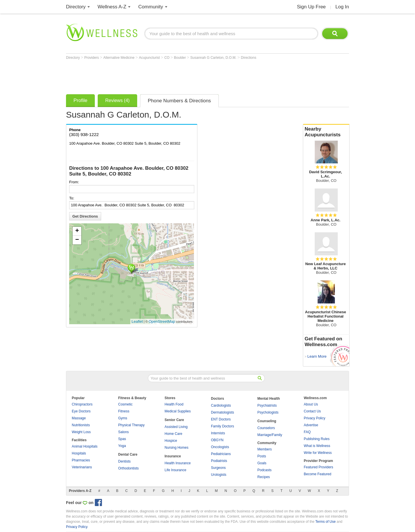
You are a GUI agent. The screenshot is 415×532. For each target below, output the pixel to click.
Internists (218, 433)
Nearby (326, 132)
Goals (262, 463)
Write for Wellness (318, 453)
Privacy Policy (315, 418)
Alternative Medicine (119, 58)
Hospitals (79, 453)
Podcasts (264, 470)
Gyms (123, 418)
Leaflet (137, 321)
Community (151, 7)
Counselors (266, 428)
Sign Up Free (311, 7)
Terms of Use (326, 522)
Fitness (124, 411)
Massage (79, 418)
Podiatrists (219, 461)
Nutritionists (81, 425)
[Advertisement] (171, 76)
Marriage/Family (270, 435)
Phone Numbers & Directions (179, 101)
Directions (249, 58)
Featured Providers (318, 467)
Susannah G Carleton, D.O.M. (214, 58)
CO (167, 58)
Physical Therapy (131, 425)
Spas (122, 439)
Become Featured (317, 474)
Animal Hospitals (85, 446)
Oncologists (220, 447)
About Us (311, 404)
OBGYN (217, 440)
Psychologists (268, 412)
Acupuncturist (150, 58)
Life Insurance (175, 470)
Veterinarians (82, 467)
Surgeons (218, 468)
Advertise (311, 425)
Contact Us (312, 411)
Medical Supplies (178, 411)
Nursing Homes (177, 448)
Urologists (219, 475)
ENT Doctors (221, 419)
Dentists (124, 461)
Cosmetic (125, 404)
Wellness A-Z (112, 7)
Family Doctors (222, 426)
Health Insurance (178, 463)
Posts (262, 456)
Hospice (171, 441)
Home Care (173, 434)
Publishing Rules (317, 439)
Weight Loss (81, 432)
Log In (342, 7)
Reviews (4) (117, 100)
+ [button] (77, 231)
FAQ (307, 432)
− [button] (77, 240)
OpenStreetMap (162, 321)
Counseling (267, 421)
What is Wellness (317, 446)
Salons (123, 432)
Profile (80, 100)
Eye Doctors (81, 411)
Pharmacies (81, 460)
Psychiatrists (267, 405)
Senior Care (174, 420)
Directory (76, 7)
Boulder (181, 58)
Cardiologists (221, 405)
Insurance (173, 456)
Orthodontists (128, 468)
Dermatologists (222, 412)
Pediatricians (221, 454)
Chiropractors (82, 404)
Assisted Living (176, 427)
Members (265, 449)
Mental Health (269, 399)
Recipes (264, 477)
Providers (92, 58)
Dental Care (128, 454)
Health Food (174, 404)
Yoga (122, 446)
